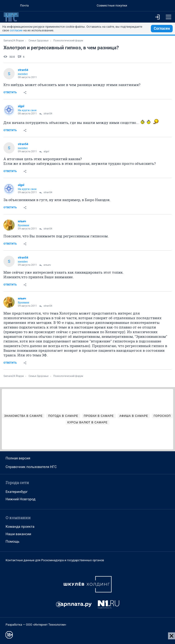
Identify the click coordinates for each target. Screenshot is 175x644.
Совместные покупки (112, 5)
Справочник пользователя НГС (31, 467)
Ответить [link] (10, 92)
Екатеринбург (17, 492)
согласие (16, 30)
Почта (24, 5)
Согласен (162, 28)
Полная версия (18, 458)
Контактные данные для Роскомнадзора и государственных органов (55, 560)
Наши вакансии (18, 534)
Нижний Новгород (21, 499)
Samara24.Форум (14, 41)
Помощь (13, 541)
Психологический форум (68, 41)
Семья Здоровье (39, 41)
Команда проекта (20, 527)
